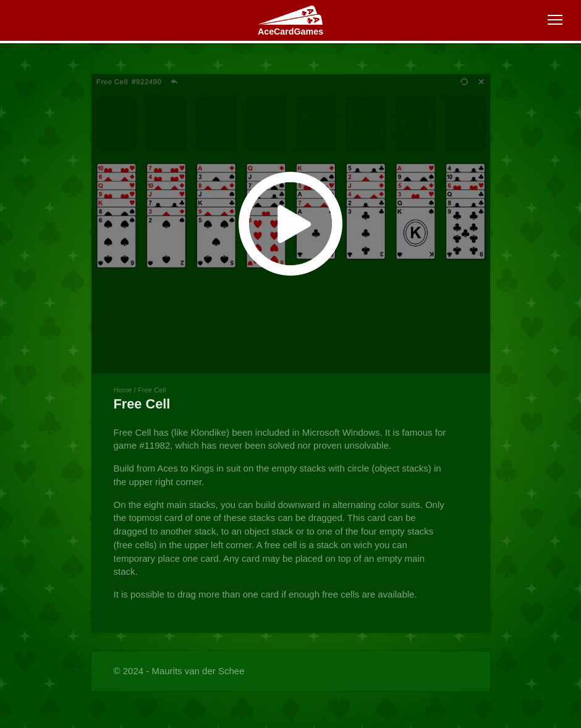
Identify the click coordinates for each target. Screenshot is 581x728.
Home (123, 390)
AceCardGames (290, 32)
